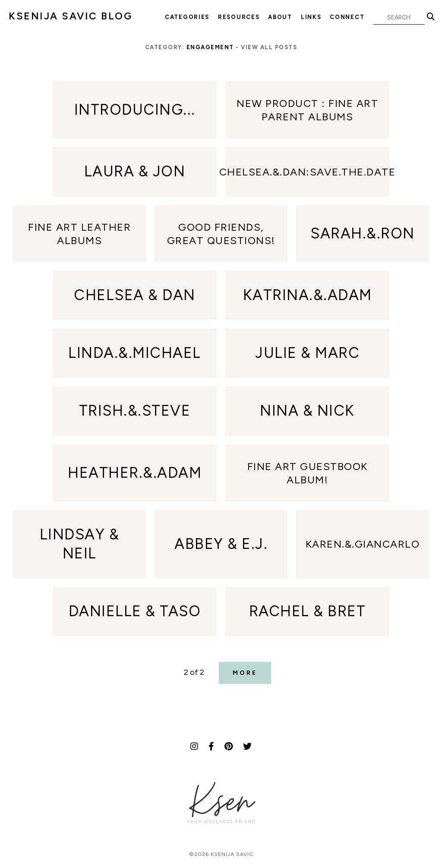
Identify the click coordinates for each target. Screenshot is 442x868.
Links (311, 17)
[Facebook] (211, 746)
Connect (347, 17)
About (280, 17)
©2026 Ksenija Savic (221, 854)
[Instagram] (194, 746)
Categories (187, 17)
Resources (239, 17)
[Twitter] (247, 746)
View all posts (269, 47)
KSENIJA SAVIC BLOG (70, 16)
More (245, 673)
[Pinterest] (229, 746)
